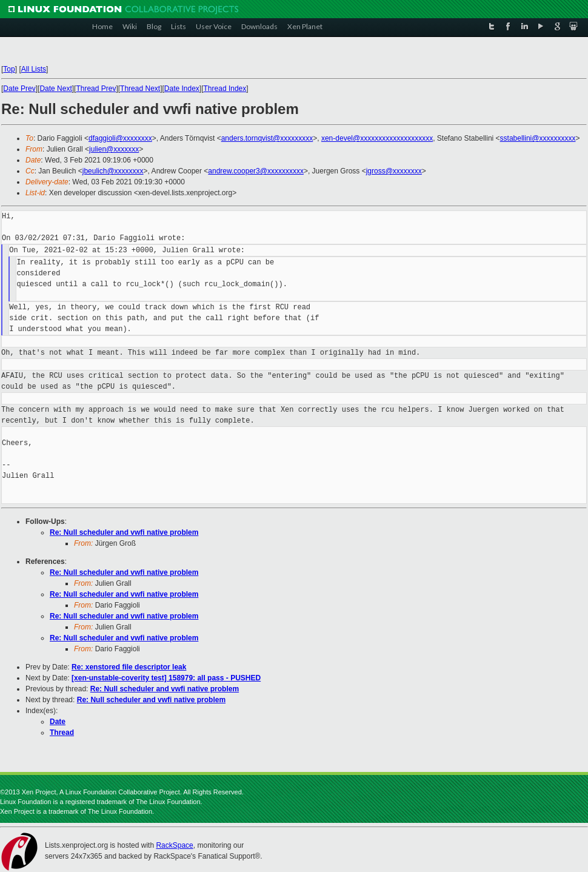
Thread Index (225, 89)
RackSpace (174, 845)
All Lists (34, 69)
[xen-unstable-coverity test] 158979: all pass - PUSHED (166, 678)
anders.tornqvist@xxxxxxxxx (267, 138)
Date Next (55, 89)
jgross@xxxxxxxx (394, 171)
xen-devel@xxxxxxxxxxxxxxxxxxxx (377, 138)
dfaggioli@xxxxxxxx (120, 138)
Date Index (182, 89)
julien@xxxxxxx (114, 149)
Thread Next (140, 89)
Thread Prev (96, 89)
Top (9, 69)
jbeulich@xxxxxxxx (113, 171)
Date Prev (19, 89)
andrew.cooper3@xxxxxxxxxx (256, 171)
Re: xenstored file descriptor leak (129, 667)
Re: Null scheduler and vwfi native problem (124, 532)
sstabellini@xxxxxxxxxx (538, 138)
